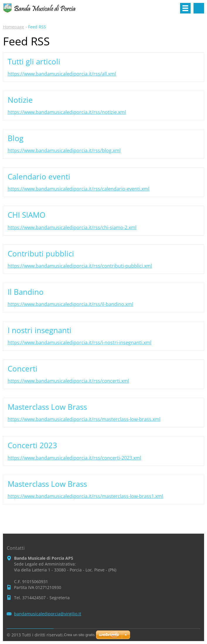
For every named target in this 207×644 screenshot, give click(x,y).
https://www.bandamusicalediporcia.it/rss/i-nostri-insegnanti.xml (79, 342)
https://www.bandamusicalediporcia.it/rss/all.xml (62, 74)
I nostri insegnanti (40, 330)
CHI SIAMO (26, 215)
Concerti (23, 369)
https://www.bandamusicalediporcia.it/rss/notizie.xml (67, 112)
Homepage (13, 27)
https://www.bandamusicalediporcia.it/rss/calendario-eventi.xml (78, 189)
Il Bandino (26, 292)
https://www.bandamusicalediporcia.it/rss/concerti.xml (68, 381)
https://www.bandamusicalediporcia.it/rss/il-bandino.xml (70, 304)
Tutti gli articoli (34, 61)
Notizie (20, 100)
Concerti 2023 (32, 445)
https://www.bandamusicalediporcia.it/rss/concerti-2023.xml (74, 458)
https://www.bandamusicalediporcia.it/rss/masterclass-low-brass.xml (84, 419)
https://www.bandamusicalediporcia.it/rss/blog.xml (64, 150)
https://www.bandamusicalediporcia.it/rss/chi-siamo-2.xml (72, 227)
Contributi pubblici (41, 254)
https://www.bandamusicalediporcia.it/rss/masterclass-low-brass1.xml (85, 496)
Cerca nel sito (199, 8)
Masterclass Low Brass (47, 407)
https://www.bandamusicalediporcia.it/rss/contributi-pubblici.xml (80, 266)
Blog (16, 138)
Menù (185, 8)
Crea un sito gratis (79, 635)
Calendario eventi (39, 177)
